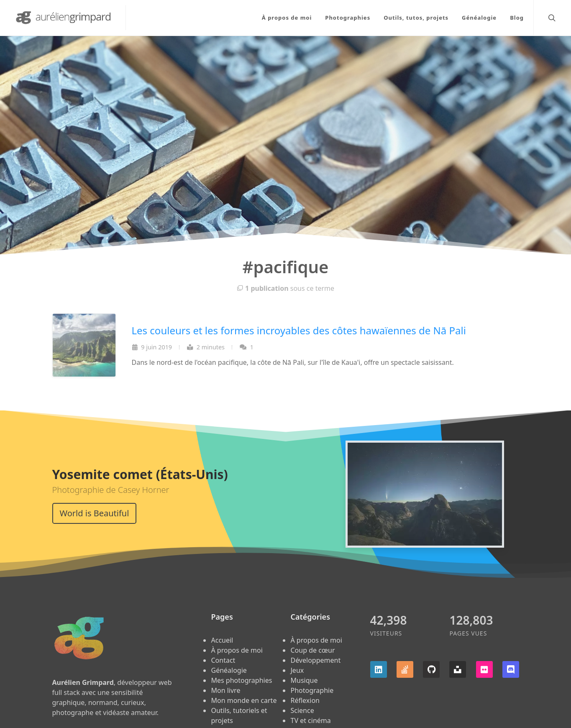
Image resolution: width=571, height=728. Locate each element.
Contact (223, 660)
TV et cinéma (310, 720)
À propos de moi (237, 650)
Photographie (312, 690)
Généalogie (229, 670)
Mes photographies (241, 680)
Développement (315, 660)
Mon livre (225, 690)
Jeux (297, 670)
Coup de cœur (312, 650)
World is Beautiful (95, 513)
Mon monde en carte (244, 700)
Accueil (222, 640)
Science (302, 710)
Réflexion (305, 700)
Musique (304, 680)
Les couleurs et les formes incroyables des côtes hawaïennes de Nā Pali (299, 330)
